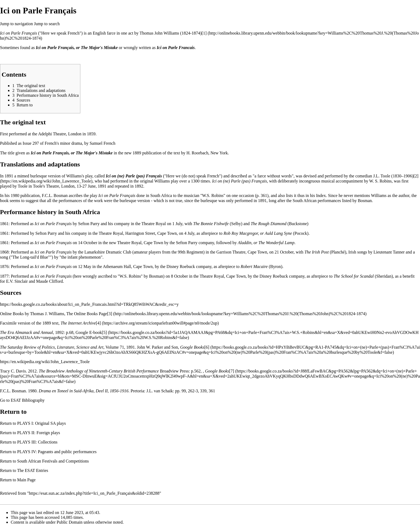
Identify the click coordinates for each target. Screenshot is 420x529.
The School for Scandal (354, 276)
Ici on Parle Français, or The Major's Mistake (77, 48)
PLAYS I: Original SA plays (42, 423)
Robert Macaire (254, 267)
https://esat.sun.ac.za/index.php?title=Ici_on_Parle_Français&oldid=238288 (94, 493)
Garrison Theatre (231, 252)
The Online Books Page (87, 314)
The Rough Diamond (269, 224)
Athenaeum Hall (117, 267)
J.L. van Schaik (160, 391)
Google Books (192, 347)
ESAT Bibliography (28, 400)
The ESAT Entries (33, 470)
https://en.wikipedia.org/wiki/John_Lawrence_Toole (45, 362)
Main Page (26, 480)
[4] (98, 323)
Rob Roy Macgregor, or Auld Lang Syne (258, 233)
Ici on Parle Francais (176, 48)
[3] (110, 314)
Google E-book (89, 332)
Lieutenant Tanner (389, 252)
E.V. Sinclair (17, 281)
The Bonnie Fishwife (211, 224)
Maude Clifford (50, 281)
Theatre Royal (154, 224)
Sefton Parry (89, 224)
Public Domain (70, 522)
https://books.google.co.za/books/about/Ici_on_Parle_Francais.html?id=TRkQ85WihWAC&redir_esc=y (89, 304)
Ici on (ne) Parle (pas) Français (134, 176)
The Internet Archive (78, 323)
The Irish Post (316, 252)
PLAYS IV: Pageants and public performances (57, 452)
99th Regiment (191, 252)
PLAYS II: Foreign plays (39, 433)
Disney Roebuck (181, 267)
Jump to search (47, 24)
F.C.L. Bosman (55, 195)
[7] (232, 371)
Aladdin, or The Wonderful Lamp (266, 243)
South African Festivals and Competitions (53, 461)
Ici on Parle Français (18, 33)
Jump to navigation (16, 24)
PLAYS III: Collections (37, 442)
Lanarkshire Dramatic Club (108, 252)
